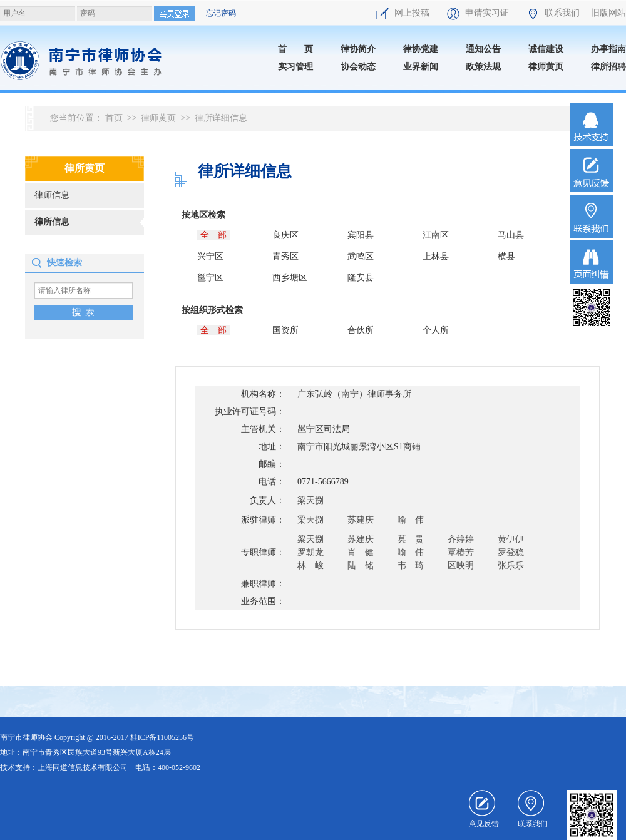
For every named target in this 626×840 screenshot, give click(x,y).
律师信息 (52, 195)
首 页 (295, 49)
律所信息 (52, 222)
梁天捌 (310, 500)
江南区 (436, 235)
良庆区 (285, 235)
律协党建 (421, 49)
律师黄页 (546, 67)
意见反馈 (484, 809)
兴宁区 (210, 256)
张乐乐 (511, 566)
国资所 (285, 330)
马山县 (511, 235)
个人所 (436, 330)
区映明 (461, 566)
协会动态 (358, 67)
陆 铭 (361, 566)
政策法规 (483, 67)
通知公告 (483, 49)
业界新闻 (421, 67)
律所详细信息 (221, 118)
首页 (114, 118)
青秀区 (285, 256)
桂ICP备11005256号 (162, 737)
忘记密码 (221, 13)
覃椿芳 (461, 552)
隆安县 (361, 278)
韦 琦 (411, 566)
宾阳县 (361, 235)
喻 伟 (411, 520)
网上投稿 (404, 13)
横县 (506, 256)
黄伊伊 (511, 539)
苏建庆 (361, 520)
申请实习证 (479, 13)
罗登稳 (511, 552)
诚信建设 (546, 49)
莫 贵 (411, 539)
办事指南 (608, 49)
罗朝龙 (310, 552)
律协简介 (358, 49)
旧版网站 (608, 13)
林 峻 (310, 566)
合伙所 (361, 330)
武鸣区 (361, 256)
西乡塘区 (290, 278)
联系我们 (554, 13)
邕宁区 (210, 278)
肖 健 (361, 552)
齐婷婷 (461, 539)
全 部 (213, 235)
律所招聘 (608, 67)
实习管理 (295, 67)
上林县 (436, 256)
